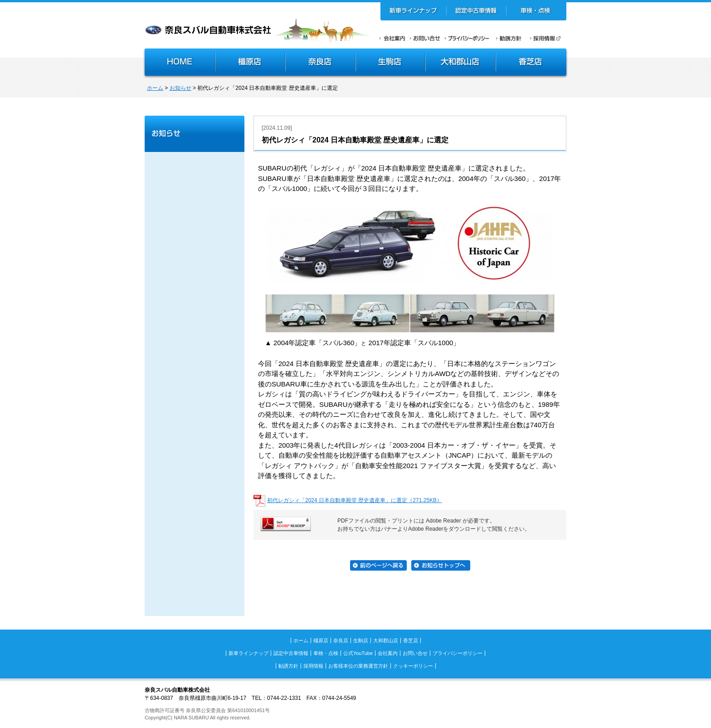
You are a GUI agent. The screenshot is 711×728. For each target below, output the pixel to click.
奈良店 (321, 63)
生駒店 (391, 63)
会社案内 (392, 38)
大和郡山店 (460, 63)
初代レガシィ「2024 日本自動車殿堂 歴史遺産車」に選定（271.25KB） (355, 500)
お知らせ (180, 88)
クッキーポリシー (413, 666)
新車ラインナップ (414, 11)
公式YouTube (358, 653)
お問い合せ (425, 38)
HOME (179, 63)
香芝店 (532, 63)
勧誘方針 (507, 38)
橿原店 (250, 63)
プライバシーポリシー (467, 38)
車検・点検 (536, 11)
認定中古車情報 (476, 11)
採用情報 (548, 38)
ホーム (155, 88)
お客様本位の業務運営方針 (358, 666)
